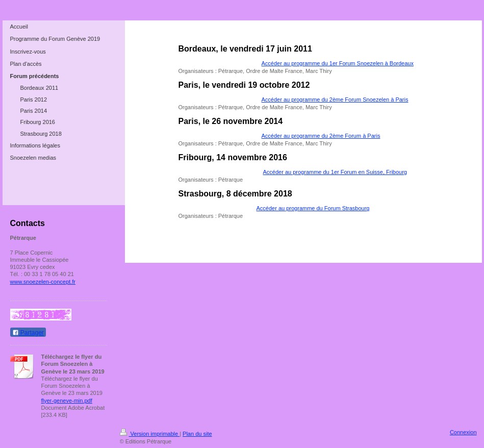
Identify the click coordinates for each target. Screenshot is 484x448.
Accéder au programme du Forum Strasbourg (313, 208)
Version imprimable (150, 434)
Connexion (463, 432)
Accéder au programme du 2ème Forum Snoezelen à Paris (335, 99)
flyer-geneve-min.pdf (67, 401)
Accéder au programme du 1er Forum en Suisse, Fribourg (335, 172)
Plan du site (197, 434)
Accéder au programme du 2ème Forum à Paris (321, 136)
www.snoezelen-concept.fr (43, 282)
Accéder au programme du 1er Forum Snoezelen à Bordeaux (338, 63)
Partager (28, 333)
